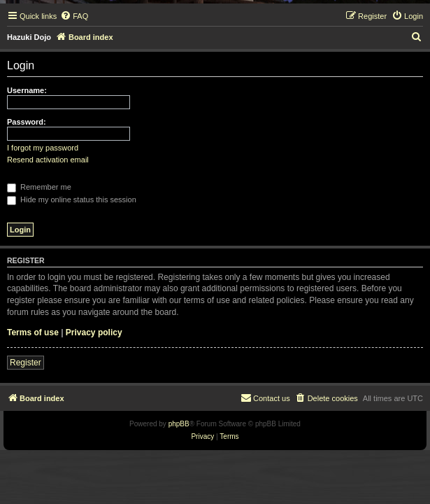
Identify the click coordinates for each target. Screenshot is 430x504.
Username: (27, 90)
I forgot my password (43, 148)
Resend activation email (48, 160)
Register (26, 363)
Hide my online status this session (72, 199)
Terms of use (33, 332)
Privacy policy (94, 332)
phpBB (179, 424)
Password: (27, 122)
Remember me (39, 187)
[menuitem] (74, 16)
